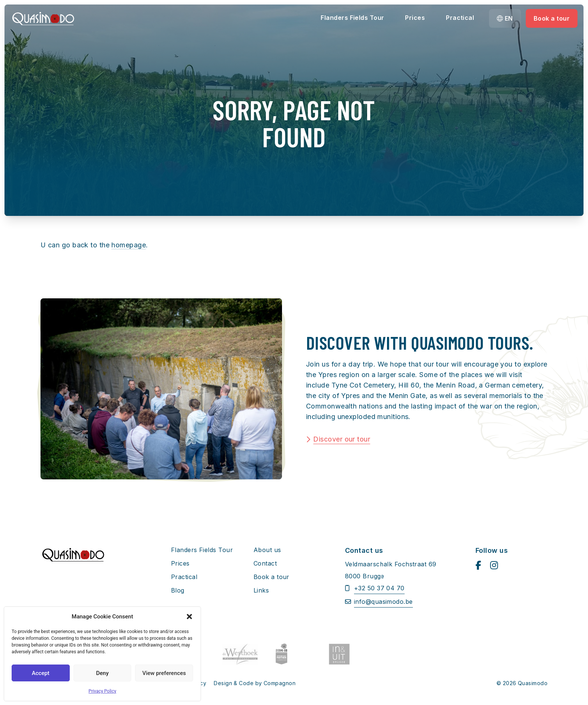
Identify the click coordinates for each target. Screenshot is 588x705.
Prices (415, 18)
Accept (41, 673)
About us (267, 550)
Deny (102, 673)
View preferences (164, 673)
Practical (460, 18)
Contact (265, 563)
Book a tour (552, 18)
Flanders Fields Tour (352, 18)
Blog (178, 590)
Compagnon (280, 683)
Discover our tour (342, 439)
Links (261, 590)
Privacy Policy (102, 691)
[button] (189, 617)
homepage (129, 245)
